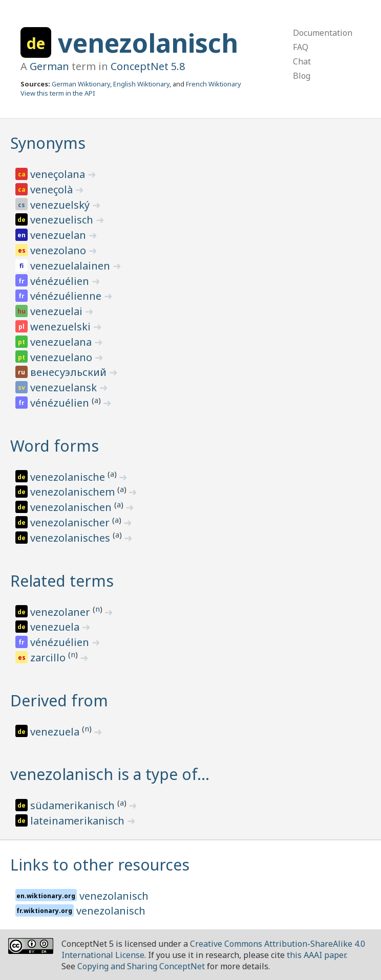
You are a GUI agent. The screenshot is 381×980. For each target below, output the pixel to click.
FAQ (301, 47)
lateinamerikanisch (79, 821)
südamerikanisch (74, 805)
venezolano (59, 250)
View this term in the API (58, 93)
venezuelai (58, 311)
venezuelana (62, 342)
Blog (302, 76)
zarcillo (49, 658)
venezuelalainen (71, 266)
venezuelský (61, 205)
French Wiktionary (214, 84)
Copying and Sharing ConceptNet (141, 966)
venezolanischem (74, 492)
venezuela (56, 627)
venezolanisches (71, 538)
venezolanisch (148, 43)
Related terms (62, 581)
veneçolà (53, 190)
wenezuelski (62, 327)
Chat (302, 61)
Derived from (59, 700)
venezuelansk (65, 387)
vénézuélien (61, 281)
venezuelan (59, 235)
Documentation (323, 33)
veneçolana (59, 174)
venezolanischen (72, 507)
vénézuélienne (67, 296)
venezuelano (62, 357)
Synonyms (48, 143)
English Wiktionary (141, 84)
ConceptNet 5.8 (148, 66)
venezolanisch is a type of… (110, 774)
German (49, 66)
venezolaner (61, 612)
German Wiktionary (81, 84)
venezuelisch (63, 220)
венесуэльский (70, 372)
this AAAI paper (316, 955)
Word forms (55, 446)
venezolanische (69, 477)
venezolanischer (71, 522)
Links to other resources (100, 865)
